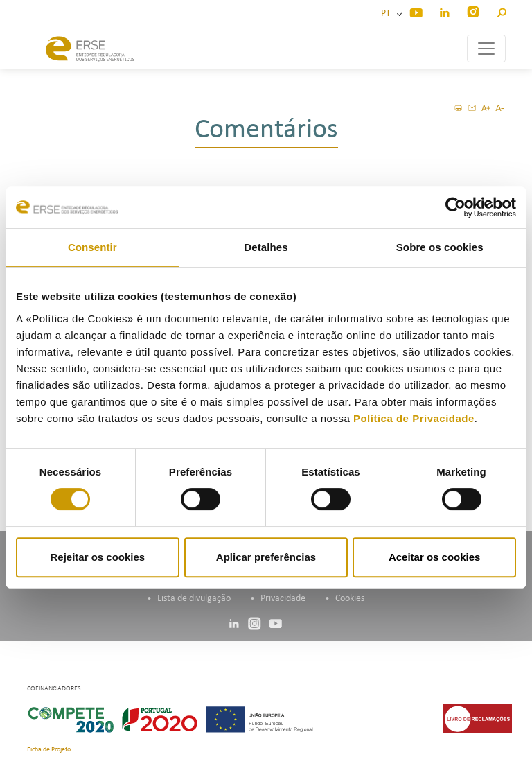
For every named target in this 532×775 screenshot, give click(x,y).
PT (388, 14)
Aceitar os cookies (435, 557)
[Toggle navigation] (486, 49)
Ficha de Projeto (49, 750)
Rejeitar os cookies (97, 557)
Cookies (350, 599)
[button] (501, 11)
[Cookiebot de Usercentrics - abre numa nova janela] (455, 207)
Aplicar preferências (266, 557)
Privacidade (283, 599)
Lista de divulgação (194, 599)
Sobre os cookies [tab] (440, 247)
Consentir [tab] (92, 247)
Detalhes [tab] (266, 247)
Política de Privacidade (414, 418)
